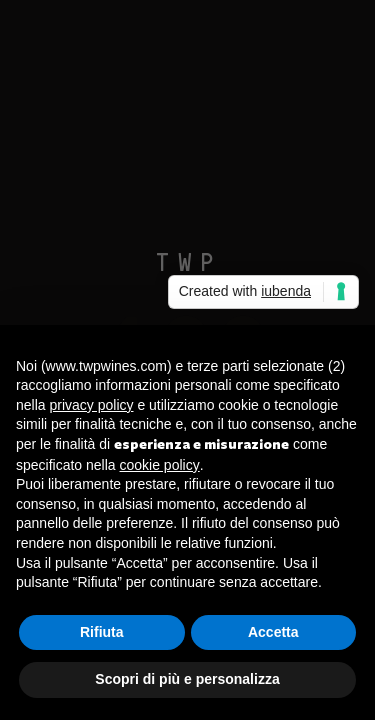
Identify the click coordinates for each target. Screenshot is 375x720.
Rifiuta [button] (102, 632)
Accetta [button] (273, 632)
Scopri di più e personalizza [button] (187, 679)
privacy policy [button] (91, 405)
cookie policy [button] (160, 465)
